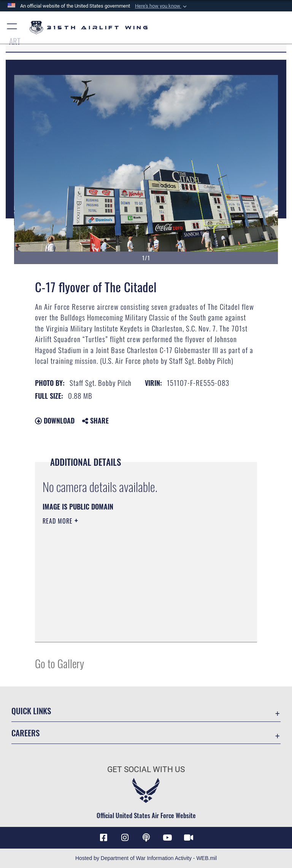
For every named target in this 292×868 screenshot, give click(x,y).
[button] (162, 6)
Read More (59, 521)
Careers (25, 733)
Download (55, 420)
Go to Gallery (60, 663)
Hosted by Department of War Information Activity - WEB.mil (146, 858)
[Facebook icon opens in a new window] (103, 838)
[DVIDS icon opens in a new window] (189, 838)
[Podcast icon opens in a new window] (146, 838)
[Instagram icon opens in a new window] (125, 838)
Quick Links (31, 711)
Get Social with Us (146, 769)
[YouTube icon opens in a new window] (167, 838)
